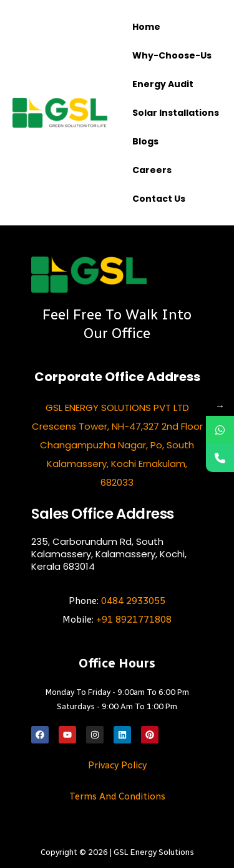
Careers (152, 170)
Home (146, 27)
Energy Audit (163, 84)
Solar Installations (176, 113)
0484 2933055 (133, 601)
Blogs (145, 141)
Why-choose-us (172, 55)
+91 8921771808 (134, 620)
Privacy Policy (117, 765)
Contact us (159, 199)
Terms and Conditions (117, 796)
